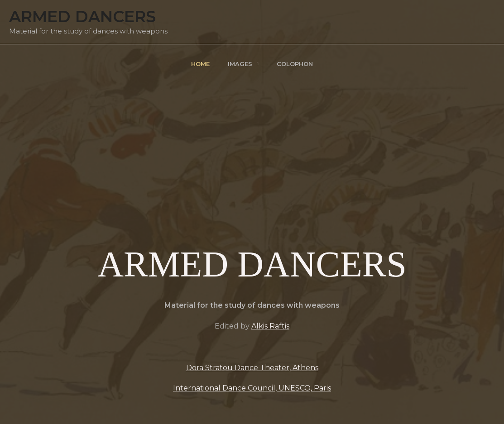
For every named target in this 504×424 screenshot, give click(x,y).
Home (200, 64)
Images (240, 64)
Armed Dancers (82, 17)
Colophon (295, 64)
